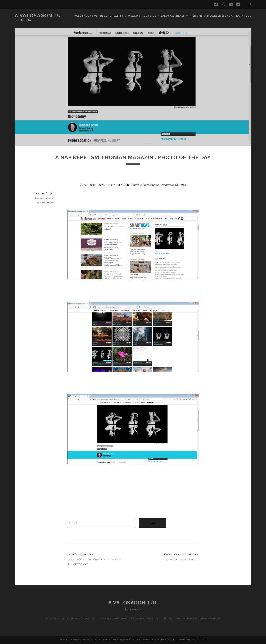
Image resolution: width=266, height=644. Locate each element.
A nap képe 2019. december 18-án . (133, 185)
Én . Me (198, 16)
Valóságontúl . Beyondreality (99, 16)
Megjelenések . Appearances (229, 16)
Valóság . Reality (174, 16)
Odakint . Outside (142, 16)
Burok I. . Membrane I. (182, 559)
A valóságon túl (39, 15)
